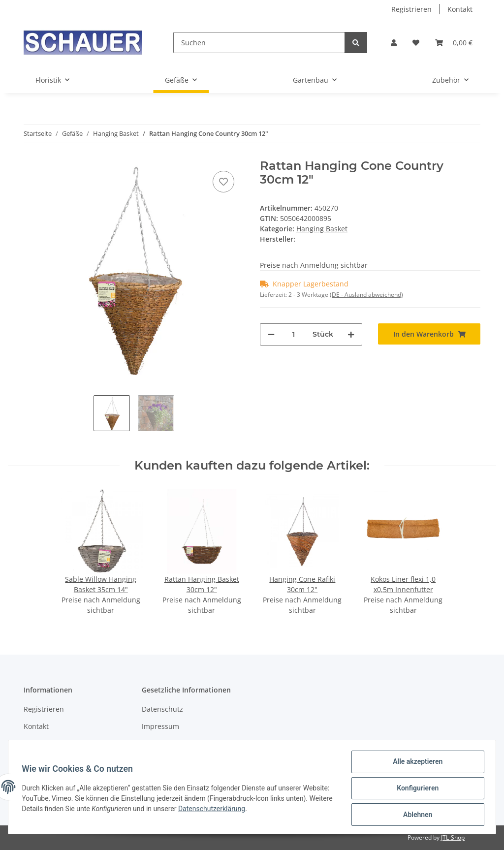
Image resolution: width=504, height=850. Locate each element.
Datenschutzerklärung (262, 810)
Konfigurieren (415, 789)
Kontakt (460, 9)
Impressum (160, 726)
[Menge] (294, 334)
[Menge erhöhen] (351, 334)
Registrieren (411, 9)
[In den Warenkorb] (429, 334)
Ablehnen (415, 815)
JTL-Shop (453, 837)
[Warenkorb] (454, 43)
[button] (394, 43)
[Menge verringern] (271, 334)
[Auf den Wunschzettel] (223, 182)
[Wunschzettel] (416, 43)
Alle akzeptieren (415, 764)
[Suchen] (259, 43)
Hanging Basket (322, 229)
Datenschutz (162, 709)
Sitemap (37, 744)
